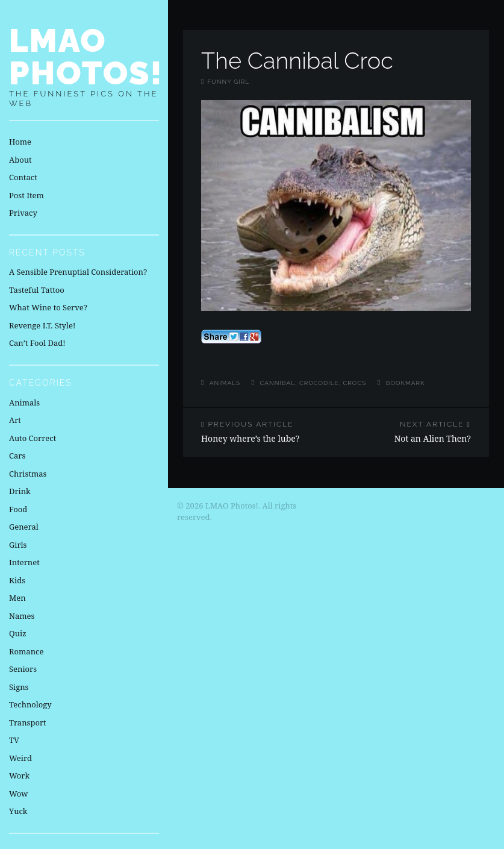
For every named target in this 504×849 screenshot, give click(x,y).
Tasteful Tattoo (37, 290)
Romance (26, 651)
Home (20, 142)
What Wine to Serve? (48, 307)
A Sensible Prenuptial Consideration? (78, 272)
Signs (19, 687)
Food (18, 509)
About (20, 160)
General (24, 527)
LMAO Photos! (86, 57)
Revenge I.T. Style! (42, 325)
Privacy (23, 213)
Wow (19, 794)
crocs (354, 383)
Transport (28, 722)
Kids (17, 580)
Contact (23, 177)
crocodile (319, 383)
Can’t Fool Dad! (37, 343)
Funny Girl (228, 82)
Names (22, 616)
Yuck (18, 811)
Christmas (28, 474)
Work (19, 775)
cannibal (278, 383)
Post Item (26, 195)
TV (14, 740)
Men (17, 598)
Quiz (18, 633)
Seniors (23, 669)
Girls (18, 545)
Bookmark (406, 383)
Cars (17, 456)
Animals (225, 383)
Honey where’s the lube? (260, 432)
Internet (24, 562)
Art (15, 420)
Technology (30, 704)
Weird (20, 758)
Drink (20, 491)
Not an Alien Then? (412, 432)
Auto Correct (33, 438)
